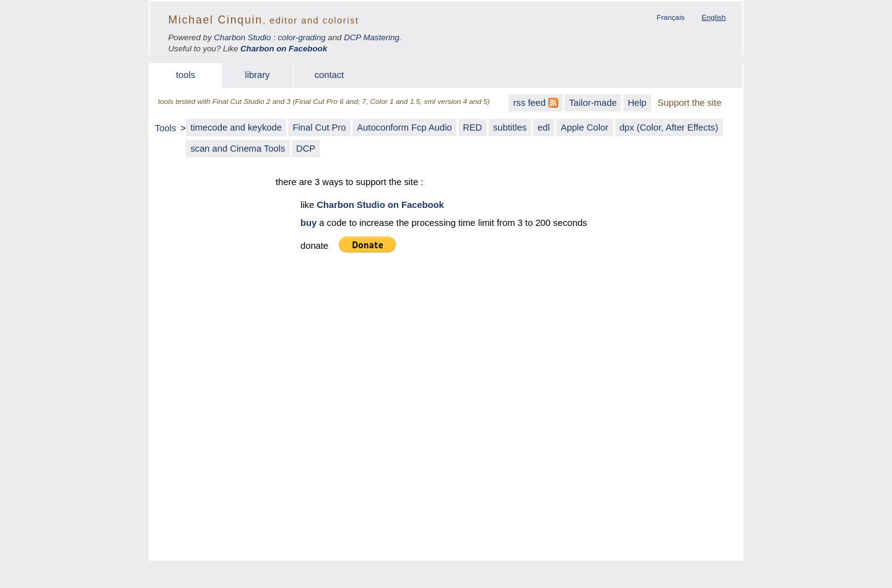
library (257, 75)
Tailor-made (593, 103)
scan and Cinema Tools (238, 149)
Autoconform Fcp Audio (404, 128)
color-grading (301, 37)
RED (472, 128)
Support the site (689, 103)
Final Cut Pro (320, 128)
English (714, 17)
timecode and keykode (236, 128)
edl (544, 128)
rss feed (536, 103)
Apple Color (584, 128)
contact (330, 75)
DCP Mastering (371, 37)
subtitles (510, 128)
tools (186, 75)
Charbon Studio (242, 37)
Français (671, 17)
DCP (306, 149)
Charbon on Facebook (284, 49)
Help (637, 103)
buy (308, 223)
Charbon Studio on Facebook (380, 205)
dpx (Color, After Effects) (669, 128)
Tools (165, 128)
